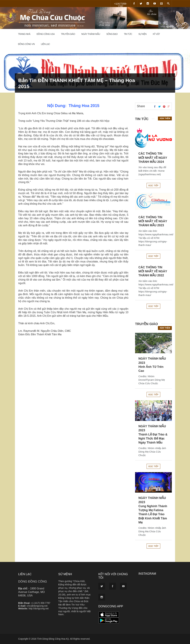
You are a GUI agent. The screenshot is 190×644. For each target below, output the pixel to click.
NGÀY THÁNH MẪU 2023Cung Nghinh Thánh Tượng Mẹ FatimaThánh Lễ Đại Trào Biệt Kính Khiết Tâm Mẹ (153, 510)
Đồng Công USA (46, 34)
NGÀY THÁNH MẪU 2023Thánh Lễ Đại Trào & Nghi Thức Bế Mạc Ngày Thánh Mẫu (153, 434)
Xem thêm (165, 118)
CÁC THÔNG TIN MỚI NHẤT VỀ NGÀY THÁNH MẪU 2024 (153, 158)
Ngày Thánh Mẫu (91, 34)
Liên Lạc (45, 44)
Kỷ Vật (156, 34)
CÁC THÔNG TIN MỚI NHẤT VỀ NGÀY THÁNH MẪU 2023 (153, 221)
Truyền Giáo (68, 34)
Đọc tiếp (153, 185)
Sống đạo (112, 34)
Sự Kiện (142, 34)
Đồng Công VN (26, 44)
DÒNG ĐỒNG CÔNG (33, 582)
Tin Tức (128, 34)
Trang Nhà (24, 34)
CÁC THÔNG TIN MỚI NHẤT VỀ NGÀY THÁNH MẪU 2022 (153, 271)
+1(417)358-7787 (121, 5)
